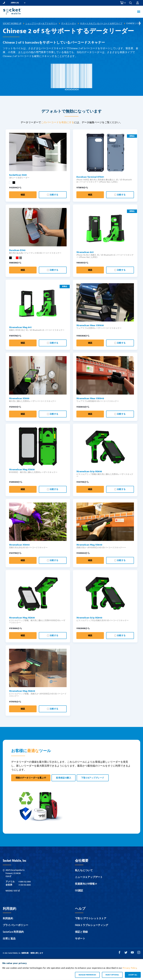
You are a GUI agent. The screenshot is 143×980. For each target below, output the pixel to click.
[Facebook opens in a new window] (119, 953)
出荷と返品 (9, 939)
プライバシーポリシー (16, 925)
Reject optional (112, 975)
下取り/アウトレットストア (91, 918)
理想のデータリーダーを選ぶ (31, 778)
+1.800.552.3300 (24, 882)
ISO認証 (79, 891)
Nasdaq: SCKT (13, 891)
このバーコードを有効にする (58, 122)
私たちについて (84, 870)
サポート (80, 939)
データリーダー (69, 23)
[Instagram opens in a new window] (139, 953)
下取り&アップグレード (93, 778)
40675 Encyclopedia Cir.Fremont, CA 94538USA (15, 873)
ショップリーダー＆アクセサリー (41, 23)
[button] (131, 3)
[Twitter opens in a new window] (126, 953)
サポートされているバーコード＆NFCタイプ (101, 23)
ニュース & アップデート (89, 877)
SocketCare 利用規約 (13, 932)
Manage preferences (87, 975)
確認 (23, 195)
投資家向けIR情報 (86, 884)
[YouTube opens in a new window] (132, 953)
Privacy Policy (130, 968)
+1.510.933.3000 (25, 885)
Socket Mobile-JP (12, 23)
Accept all (133, 975)
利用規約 (8, 918)
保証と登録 (81, 932)
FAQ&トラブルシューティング (92, 925)
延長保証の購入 (64, 778)
